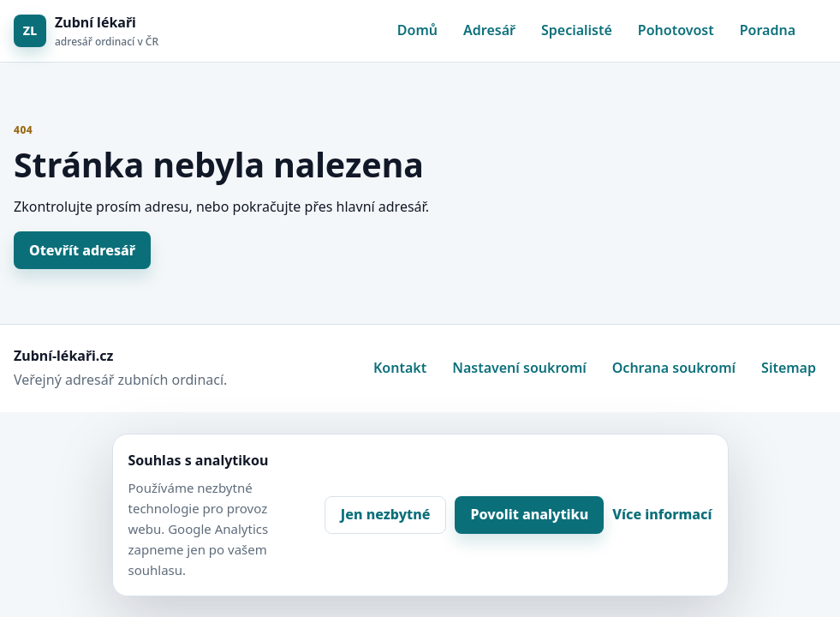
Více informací (662, 514)
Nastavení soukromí (519, 368)
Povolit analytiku (529, 514)
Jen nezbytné (386, 514)
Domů (417, 30)
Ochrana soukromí (674, 368)
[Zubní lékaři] (86, 31)
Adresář (489, 30)
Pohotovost (676, 30)
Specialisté (577, 30)
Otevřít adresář (82, 250)
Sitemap (789, 368)
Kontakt (400, 368)
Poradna (768, 30)
